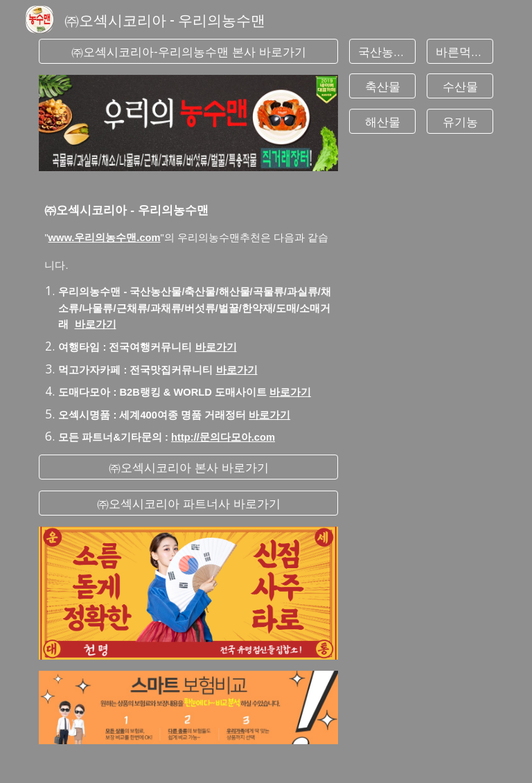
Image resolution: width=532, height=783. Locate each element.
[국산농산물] (382, 52)
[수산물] (460, 86)
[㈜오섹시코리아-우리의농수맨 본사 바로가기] (188, 52)
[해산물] (382, 121)
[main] (188, 313)
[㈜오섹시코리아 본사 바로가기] (188, 467)
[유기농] (460, 121)
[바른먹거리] (460, 52)
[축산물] (382, 86)
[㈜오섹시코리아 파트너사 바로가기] (188, 503)
